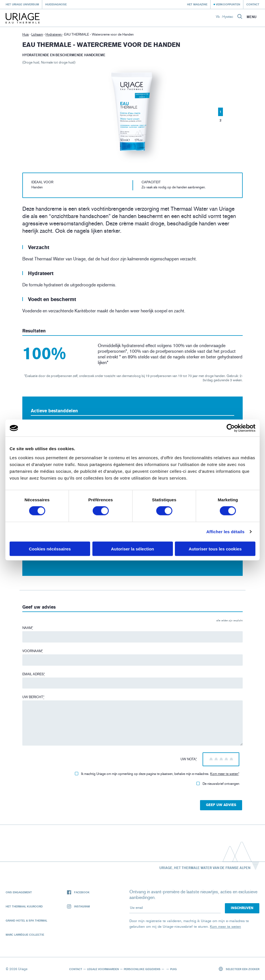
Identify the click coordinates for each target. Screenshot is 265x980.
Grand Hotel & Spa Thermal (26, 920)
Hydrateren (54, 34)
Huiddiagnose (56, 4)
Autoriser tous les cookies (215, 549)
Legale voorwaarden (103, 969)
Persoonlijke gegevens (142, 969)
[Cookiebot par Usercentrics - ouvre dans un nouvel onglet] (231, 428)
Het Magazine (197, 4)
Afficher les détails (225, 532)
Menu (252, 17)
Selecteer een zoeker (239, 969)
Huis (26, 34)
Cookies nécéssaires (50, 549)
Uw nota (189, 759)
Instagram (78, 906)
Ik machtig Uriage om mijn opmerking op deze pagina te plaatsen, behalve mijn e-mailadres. (157, 774)
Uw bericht (33, 697)
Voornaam (33, 651)
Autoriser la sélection (133, 549)
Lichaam (37, 34)
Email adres (34, 674)
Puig (173, 969)
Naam (28, 628)
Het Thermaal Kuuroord (24, 906)
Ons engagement (19, 892)
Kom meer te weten (224, 774)
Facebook (78, 892)
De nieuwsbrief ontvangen (218, 784)
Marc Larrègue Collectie (25, 935)
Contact (253, 4)
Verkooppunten (228, 4)
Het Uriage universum (22, 4)
